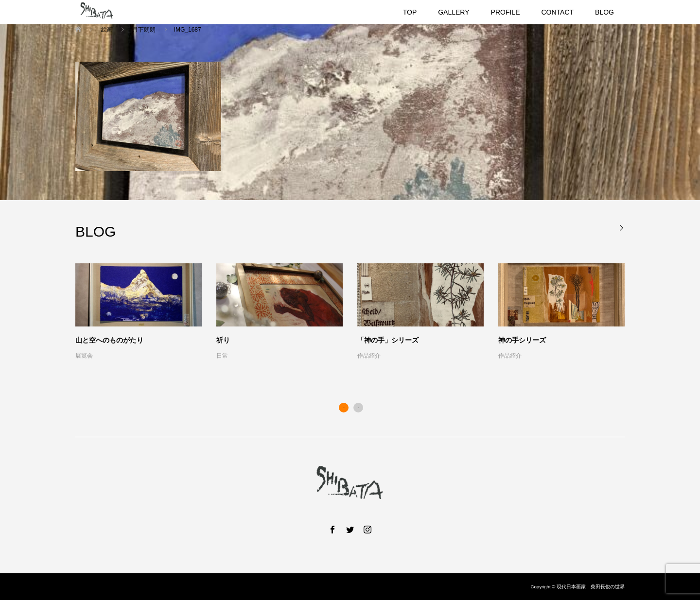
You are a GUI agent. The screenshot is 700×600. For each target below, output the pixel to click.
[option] (357, 312)
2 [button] (358, 408)
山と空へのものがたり (109, 340)
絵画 (107, 30)
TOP (410, 12)
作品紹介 (369, 356)
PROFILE (506, 12)
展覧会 (84, 356)
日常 (222, 356)
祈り (223, 340)
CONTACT (557, 12)
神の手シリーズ (522, 340)
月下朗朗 (144, 30)
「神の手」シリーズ (388, 340)
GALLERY (454, 12)
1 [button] (344, 408)
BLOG (604, 12)
